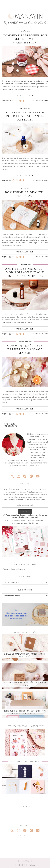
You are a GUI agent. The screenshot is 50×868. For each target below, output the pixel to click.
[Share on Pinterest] (21, 101)
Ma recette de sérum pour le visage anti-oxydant (25, 116)
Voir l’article (25, 96)
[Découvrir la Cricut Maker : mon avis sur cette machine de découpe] (25, 705)
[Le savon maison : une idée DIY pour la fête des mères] (25, 676)
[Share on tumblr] (24, 101)
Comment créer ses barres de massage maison (25, 349)
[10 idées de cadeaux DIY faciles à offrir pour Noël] (25, 648)
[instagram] (19, 476)
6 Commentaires (41, 257)
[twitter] (12, 476)
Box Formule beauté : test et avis (25, 194)
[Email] (38, 476)
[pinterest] (31, 476)
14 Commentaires (40, 414)
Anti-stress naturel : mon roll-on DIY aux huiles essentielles (25, 272)
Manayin (28, 861)
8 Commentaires (41, 100)
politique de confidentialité (25, 523)
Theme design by (25, 865)
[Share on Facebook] (14, 101)
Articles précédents (10, 425)
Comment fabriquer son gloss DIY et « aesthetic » (25, 39)
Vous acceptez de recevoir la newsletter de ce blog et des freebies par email (25, 516)
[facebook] (25, 476)
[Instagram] (10, 816)
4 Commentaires (41, 180)
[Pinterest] (10, 845)
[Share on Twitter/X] (17, 101)
